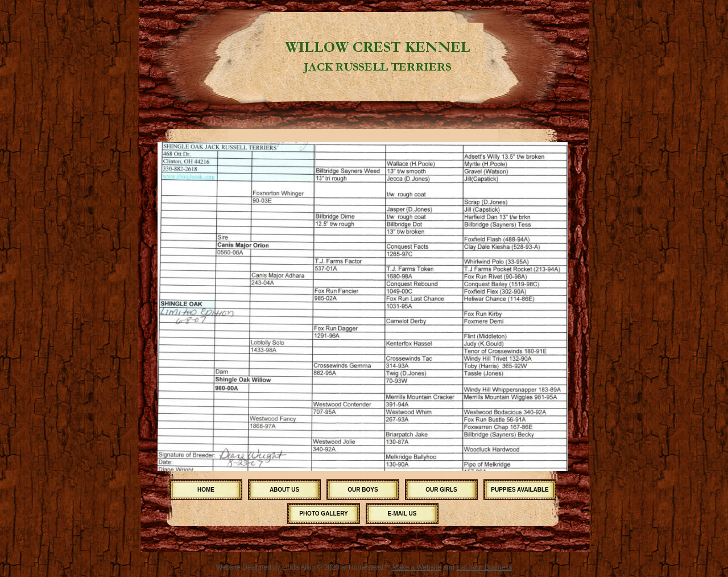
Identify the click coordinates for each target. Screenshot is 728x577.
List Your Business (484, 567)
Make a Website (417, 567)
